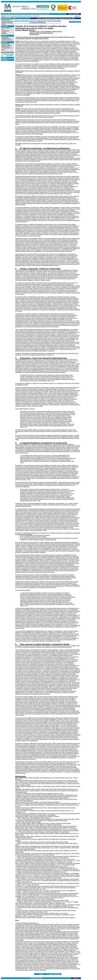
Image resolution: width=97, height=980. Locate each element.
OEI (8, 16)
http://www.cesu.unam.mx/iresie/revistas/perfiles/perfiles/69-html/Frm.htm (57, 896)
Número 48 (36, 16)
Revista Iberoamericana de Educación (21, 16)
